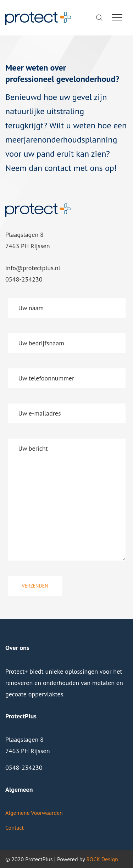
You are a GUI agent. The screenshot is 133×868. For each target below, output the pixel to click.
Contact (15, 828)
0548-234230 (24, 279)
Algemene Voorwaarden (34, 813)
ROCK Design (102, 859)
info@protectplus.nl (33, 268)
